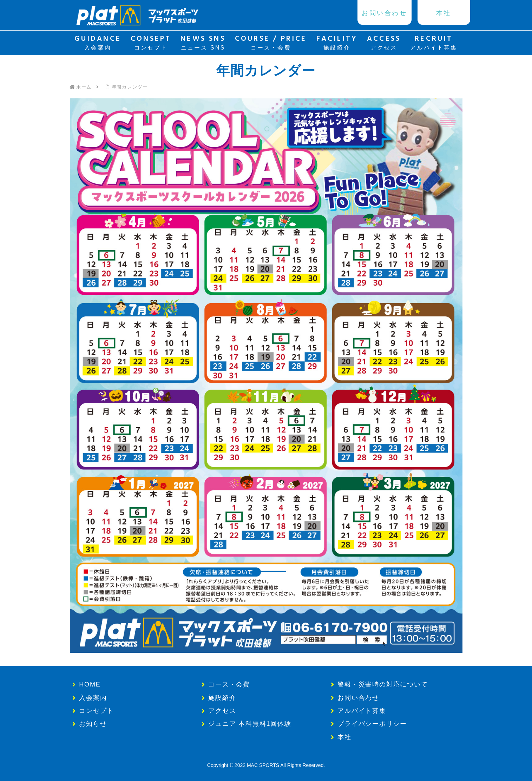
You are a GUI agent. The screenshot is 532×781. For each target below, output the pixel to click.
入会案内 (93, 698)
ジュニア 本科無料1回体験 (250, 724)
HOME (90, 684)
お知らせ (93, 724)
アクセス (222, 711)
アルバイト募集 (362, 711)
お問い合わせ (358, 698)
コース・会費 (229, 684)
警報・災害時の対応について (383, 684)
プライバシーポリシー (372, 724)
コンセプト (96, 711)
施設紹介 (222, 698)
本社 (344, 737)
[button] (266, 376)
